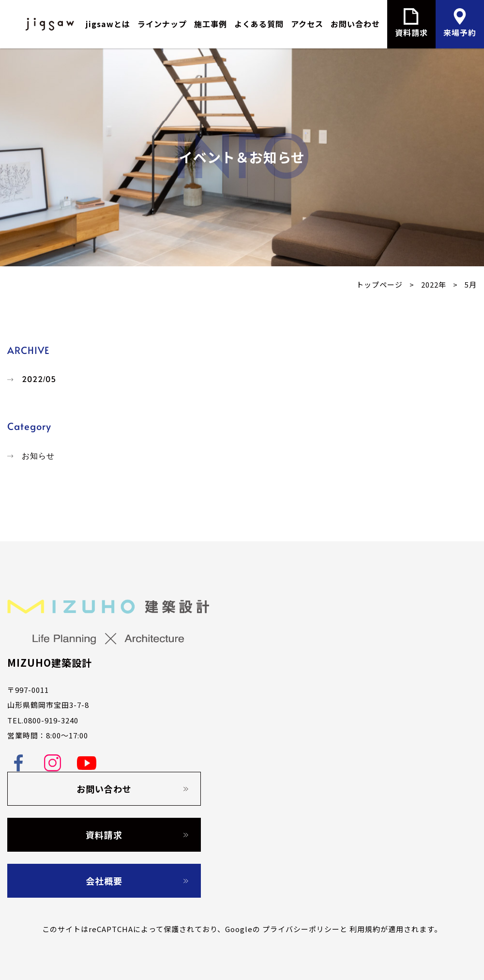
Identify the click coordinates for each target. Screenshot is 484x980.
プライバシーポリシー (301, 929)
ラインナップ (162, 24)
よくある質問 (259, 24)
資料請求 (104, 835)
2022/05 (39, 379)
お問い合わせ (355, 24)
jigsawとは (108, 24)
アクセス (307, 24)
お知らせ (38, 456)
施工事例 (211, 24)
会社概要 (104, 881)
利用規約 (365, 929)
